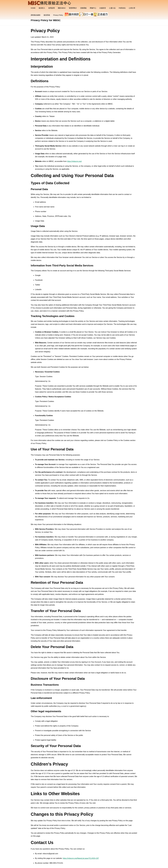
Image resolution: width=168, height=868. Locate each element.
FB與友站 (122, 8)
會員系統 (47, 15)
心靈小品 (112, 8)
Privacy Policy (58, 15)
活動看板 (83, 8)
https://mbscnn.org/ (74, 161)
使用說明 (52, 8)
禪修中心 (93, 8)
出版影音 (103, 8)
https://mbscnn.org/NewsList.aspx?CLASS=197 (81, 858)
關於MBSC (62, 8)
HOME (33, 8)
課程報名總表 (36, 15)
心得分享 (132, 8)
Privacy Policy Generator (111, 52)
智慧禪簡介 (73, 8)
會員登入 (42, 8)
